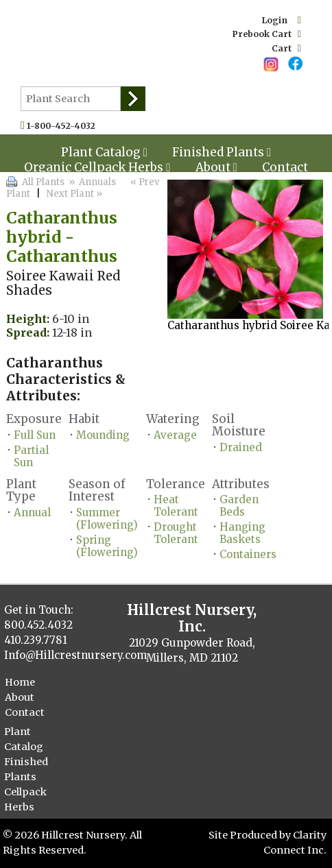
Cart (286, 48)
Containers (248, 554)
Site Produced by (251, 835)
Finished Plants (26, 769)
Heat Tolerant (176, 506)
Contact (285, 167)
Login (282, 20)
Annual (32, 513)
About (216, 167)
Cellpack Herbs (25, 799)
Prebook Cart (267, 34)
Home (20, 682)
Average (175, 435)
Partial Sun (31, 456)
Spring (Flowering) (107, 546)
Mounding (103, 435)
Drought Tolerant (176, 533)
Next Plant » (75, 194)
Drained (241, 447)
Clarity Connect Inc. (295, 843)
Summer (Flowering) (107, 519)
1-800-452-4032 (64, 126)
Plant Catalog (24, 739)
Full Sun (35, 435)
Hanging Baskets (242, 533)
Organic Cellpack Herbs (97, 167)
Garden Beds (239, 506)
